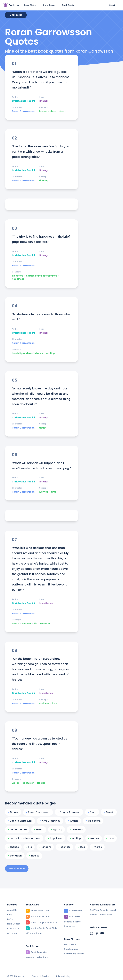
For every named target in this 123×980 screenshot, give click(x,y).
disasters (18, 276)
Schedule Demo (72, 922)
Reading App (71, 949)
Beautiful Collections (37, 957)
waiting (50, 353)
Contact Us (13, 928)
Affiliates (12, 933)
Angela (73, 821)
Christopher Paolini (23, 101)
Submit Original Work (101, 915)
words (16, 783)
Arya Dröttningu (50, 821)
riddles (41, 783)
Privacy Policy (63, 976)
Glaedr (109, 812)
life (36, 624)
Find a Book (70, 945)
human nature (48, 111)
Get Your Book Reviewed (103, 910)
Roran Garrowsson (23, 111)
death (62, 111)
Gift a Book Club (34, 933)
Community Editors (74, 954)
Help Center (14, 924)
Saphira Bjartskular (20, 821)
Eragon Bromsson (69, 812)
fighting (44, 181)
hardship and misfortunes (42, 276)
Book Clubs (30, 5)
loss (54, 703)
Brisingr (44, 101)
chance (26, 624)
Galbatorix (93, 821)
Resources (70, 926)
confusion (28, 783)
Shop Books (49, 5)
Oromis (13, 812)
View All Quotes (17, 868)
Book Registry (69, 5)
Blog (10, 915)
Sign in (113, 5)
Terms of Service (40, 976)
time (54, 492)
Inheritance (46, 603)
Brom (92, 812)
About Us (12, 910)
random (45, 624)
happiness (18, 279)
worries (44, 492)
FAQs (10, 919)
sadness (44, 703)
